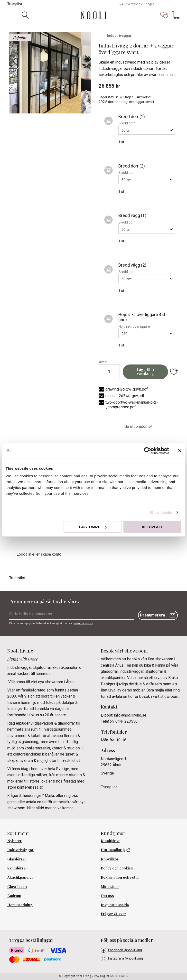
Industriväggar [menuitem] (20, 850)
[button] (164, 15)
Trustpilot (15, 4)
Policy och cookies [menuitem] (117, 868)
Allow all (152, 527)
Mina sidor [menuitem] (110, 887)
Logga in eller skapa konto (39, 554)
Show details (161, 512)
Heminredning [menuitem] (20, 905)
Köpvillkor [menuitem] (110, 859)
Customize (93, 527)
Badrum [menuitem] (14, 896)
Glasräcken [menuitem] (17, 887)
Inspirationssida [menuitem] (115, 905)
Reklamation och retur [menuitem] (120, 877)
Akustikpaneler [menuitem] (20, 877)
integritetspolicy (83, 623)
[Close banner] (180, 451)
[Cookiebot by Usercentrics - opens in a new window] (148, 451)
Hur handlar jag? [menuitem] (116, 850)
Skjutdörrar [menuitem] (17, 868)
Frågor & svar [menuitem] (113, 914)
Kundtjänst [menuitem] (110, 841)
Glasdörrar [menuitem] (17, 859)
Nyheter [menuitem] (14, 841)
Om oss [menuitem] (107, 896)
